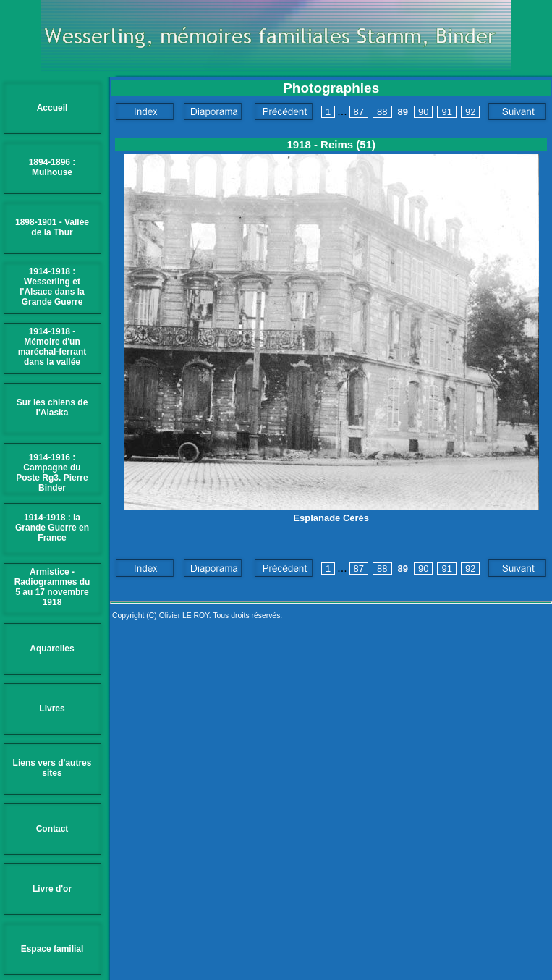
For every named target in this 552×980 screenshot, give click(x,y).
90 (423, 112)
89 (403, 112)
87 (359, 112)
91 (446, 112)
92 (470, 112)
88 (382, 112)
